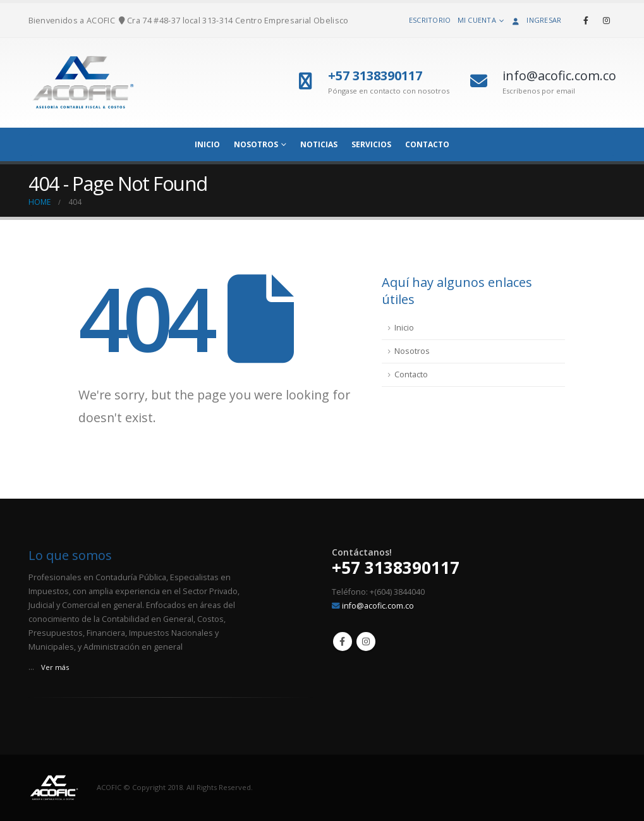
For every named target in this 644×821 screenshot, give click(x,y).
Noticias (319, 144)
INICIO (207, 144)
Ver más (55, 667)
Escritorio (430, 20)
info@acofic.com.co (378, 606)
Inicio (404, 328)
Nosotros (412, 351)
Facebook (343, 642)
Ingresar (536, 20)
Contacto (427, 144)
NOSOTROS (256, 144)
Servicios (371, 144)
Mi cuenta (477, 20)
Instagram (366, 642)
